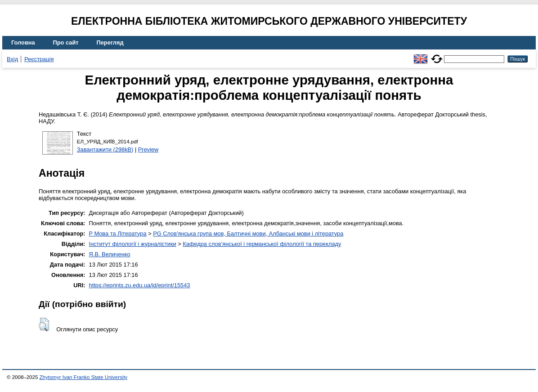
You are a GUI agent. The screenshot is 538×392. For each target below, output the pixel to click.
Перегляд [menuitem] (110, 42)
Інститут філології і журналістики (133, 244)
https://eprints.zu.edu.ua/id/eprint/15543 (140, 285)
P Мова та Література (118, 234)
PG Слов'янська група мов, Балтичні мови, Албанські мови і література (248, 234)
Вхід (12, 59)
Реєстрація (39, 59)
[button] (44, 325)
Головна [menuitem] (23, 42)
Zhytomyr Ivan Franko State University (84, 377)
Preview (148, 149)
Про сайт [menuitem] (66, 42)
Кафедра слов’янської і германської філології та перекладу (262, 244)
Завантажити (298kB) (105, 149)
